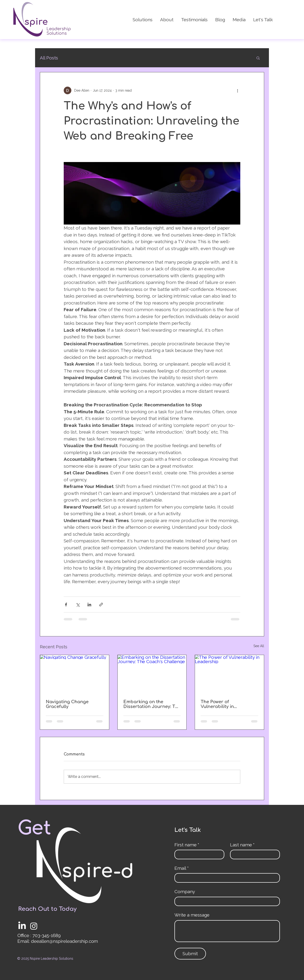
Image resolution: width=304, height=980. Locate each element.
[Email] (226, 878)
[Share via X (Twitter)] (78, 605)
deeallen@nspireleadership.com (64, 941)
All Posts (49, 58)
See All (259, 646)
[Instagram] (34, 926)
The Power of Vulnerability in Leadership (217, 704)
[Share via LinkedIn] (89, 605)
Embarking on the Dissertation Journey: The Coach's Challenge (152, 704)
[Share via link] (101, 605)
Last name (242, 845)
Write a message (192, 915)
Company (185, 891)
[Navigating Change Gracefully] (75, 674)
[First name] (198, 854)
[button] (258, 58)
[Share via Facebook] (66, 605)
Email (182, 868)
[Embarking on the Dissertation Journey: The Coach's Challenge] (152, 674)
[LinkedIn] (22, 926)
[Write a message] (227, 931)
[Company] (226, 901)
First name (187, 845)
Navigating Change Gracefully (67, 704)
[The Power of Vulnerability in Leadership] (229, 674)
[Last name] (254, 854)
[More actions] (237, 90)
